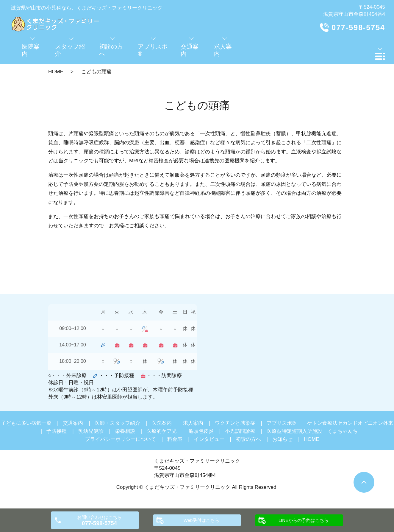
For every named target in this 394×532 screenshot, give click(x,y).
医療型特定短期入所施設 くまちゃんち (312, 431)
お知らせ (282, 439)
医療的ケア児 (162, 431)
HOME (56, 72)
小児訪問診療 (240, 431)
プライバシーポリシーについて (121, 439)
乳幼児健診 (91, 431)
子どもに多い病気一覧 (26, 423)
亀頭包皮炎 (201, 431)
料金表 (175, 439)
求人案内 (193, 423)
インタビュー (209, 439)
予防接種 (57, 431)
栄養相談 (125, 431)
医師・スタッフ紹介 (117, 423)
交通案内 (73, 423)
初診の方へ (248, 439)
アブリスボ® (281, 423)
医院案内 (162, 423)
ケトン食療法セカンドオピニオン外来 (350, 423)
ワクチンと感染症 (235, 423)
